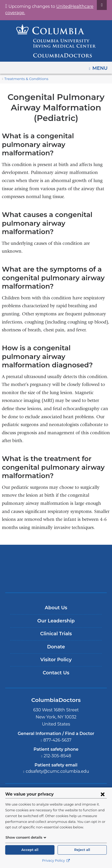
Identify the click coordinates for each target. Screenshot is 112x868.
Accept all (30, 850)
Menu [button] (101, 66)
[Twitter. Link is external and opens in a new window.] (41, 783)
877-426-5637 (58, 714)
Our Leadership (56, 595)
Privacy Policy (56, 861)
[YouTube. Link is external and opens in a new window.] (56, 783)
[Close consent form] (103, 794)
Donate (56, 621)
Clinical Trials (56, 608)
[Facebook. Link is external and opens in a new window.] (26, 783)
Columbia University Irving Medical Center (56, 534)
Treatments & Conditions (24, 79)
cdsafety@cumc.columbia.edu (58, 746)
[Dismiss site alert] (102, 5)
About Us (56, 582)
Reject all (82, 850)
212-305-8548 (58, 730)
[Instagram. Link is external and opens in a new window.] (86, 783)
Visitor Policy (56, 634)
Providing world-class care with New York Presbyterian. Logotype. (60, 552)
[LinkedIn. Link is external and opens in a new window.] (71, 783)
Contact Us (56, 647)
